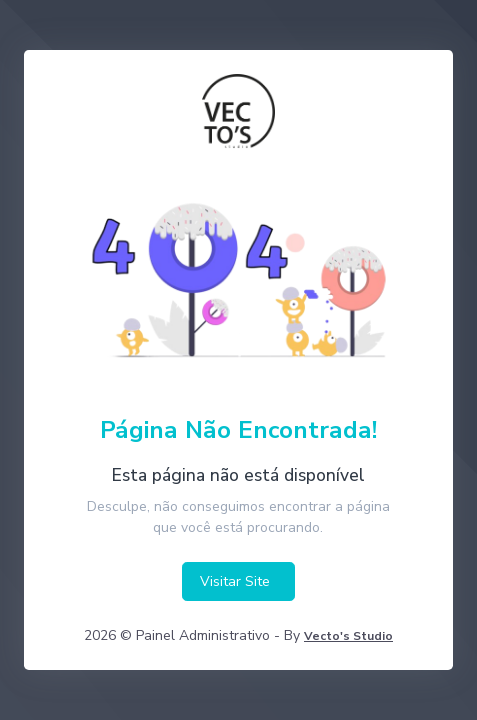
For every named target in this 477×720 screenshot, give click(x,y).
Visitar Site (235, 581)
